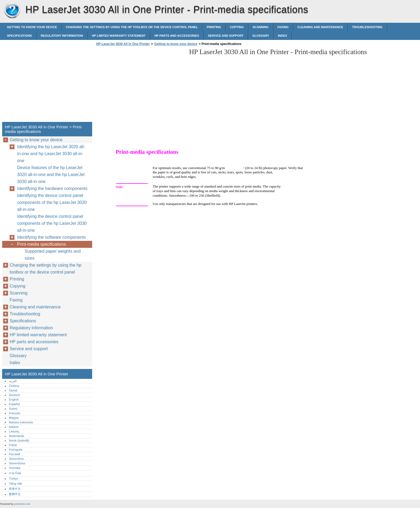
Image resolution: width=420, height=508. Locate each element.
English (14, 399)
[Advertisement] (140, 85)
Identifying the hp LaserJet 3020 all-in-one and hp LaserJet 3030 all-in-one (51, 154)
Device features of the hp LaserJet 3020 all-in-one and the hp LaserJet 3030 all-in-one (51, 175)
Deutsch (14, 395)
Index (282, 36)
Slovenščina (17, 463)
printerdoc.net (22, 504)
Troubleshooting (367, 27)
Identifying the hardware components (52, 188)
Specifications (19, 36)
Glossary (261, 36)
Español (14, 404)
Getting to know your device (32, 27)
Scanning (261, 27)
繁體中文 (15, 494)
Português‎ (16, 450)
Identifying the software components (51, 237)
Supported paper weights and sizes (53, 255)
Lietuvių (14, 431)
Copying (237, 27)
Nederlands (16, 436)
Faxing (283, 27)
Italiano (14, 427)
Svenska (15, 468)
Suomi (13, 409)
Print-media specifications (42, 244)
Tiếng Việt (15, 484)
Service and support (226, 36)
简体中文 (15, 489)
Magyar (14, 418)
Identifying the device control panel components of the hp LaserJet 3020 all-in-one (52, 202)
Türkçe (13, 479)
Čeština (14, 386)
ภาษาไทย (15, 473)
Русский (14, 454)
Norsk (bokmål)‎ (19, 440)
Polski (13, 445)
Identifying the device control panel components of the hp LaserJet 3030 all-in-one (52, 223)
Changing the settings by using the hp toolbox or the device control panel (132, 27)
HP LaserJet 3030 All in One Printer (12, 11)
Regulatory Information (62, 36)
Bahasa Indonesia (21, 422)
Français (15, 413)
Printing (214, 27)
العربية (13, 381)
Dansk (13, 390)
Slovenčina (16, 459)
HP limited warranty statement (119, 36)
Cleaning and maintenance (320, 27)
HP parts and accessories (177, 36)
